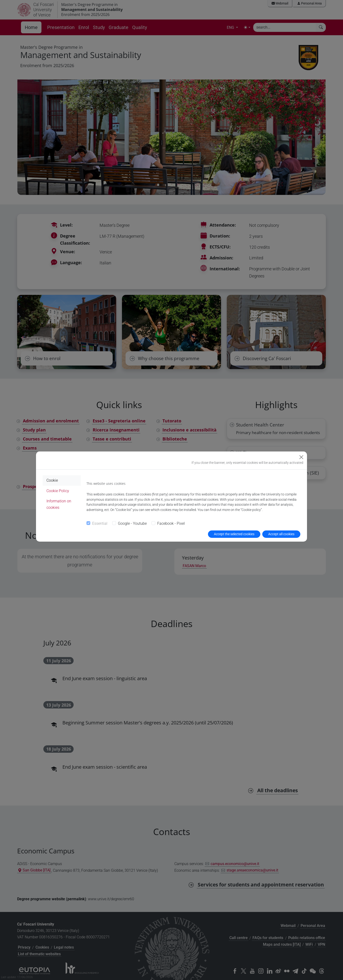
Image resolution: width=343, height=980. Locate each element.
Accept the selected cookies (234, 534)
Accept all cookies (281, 534)
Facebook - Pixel (171, 523)
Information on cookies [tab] (59, 504)
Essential (100, 523)
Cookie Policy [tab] (58, 491)
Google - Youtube (132, 523)
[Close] (301, 457)
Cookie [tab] (52, 480)
